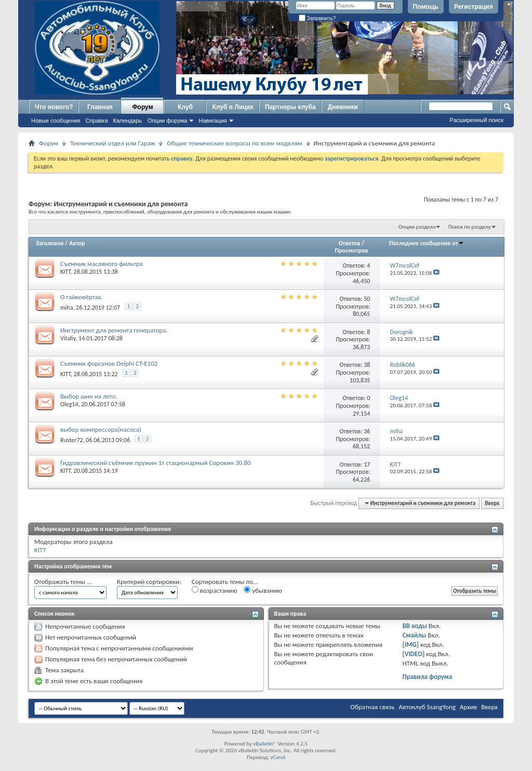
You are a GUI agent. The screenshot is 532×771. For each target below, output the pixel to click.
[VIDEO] (413, 654)
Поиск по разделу (470, 227)
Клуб (185, 107)
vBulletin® (265, 744)
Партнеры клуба (290, 107)
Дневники (343, 107)
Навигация (212, 121)
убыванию (263, 590)
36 (367, 431)
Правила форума (427, 677)
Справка (96, 121)
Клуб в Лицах (233, 107)
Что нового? (54, 107)
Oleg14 (69, 404)
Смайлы (414, 635)
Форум (142, 107)
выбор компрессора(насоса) (101, 429)
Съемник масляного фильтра (102, 264)
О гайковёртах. (82, 297)
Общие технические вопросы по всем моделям (234, 143)
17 (367, 464)
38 (367, 365)
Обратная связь (372, 707)
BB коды (415, 626)
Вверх (492, 503)
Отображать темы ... (63, 582)
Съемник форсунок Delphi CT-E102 (109, 363)
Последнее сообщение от (427, 243)
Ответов (350, 243)
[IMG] (410, 644)
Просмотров (351, 250)
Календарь (128, 121)
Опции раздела (417, 227)
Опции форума (167, 121)
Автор (77, 243)
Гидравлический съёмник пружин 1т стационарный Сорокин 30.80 (156, 463)
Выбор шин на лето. (89, 396)
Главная (100, 107)
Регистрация (474, 7)
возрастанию (215, 590)
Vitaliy (68, 338)
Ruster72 (72, 440)
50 (367, 299)
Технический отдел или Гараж (112, 143)
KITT (65, 272)
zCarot (278, 757)
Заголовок (50, 243)
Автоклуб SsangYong (427, 707)
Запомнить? (317, 18)
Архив (468, 707)
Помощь (426, 7)
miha (66, 308)
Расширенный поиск (476, 120)
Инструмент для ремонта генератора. (114, 330)
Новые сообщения (56, 121)
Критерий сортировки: (149, 582)
